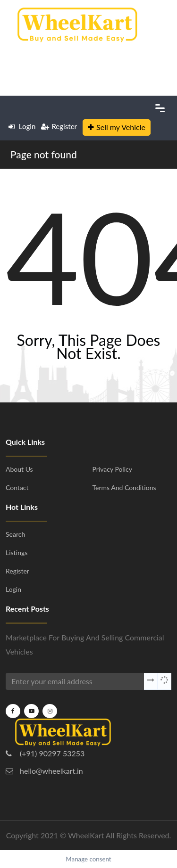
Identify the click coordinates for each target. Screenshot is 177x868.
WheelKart (86, 835)
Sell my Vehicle (117, 127)
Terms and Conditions (124, 487)
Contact (17, 487)
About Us (19, 469)
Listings (17, 553)
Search (15, 534)
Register (59, 126)
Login (22, 126)
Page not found (44, 154)
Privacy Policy (112, 469)
